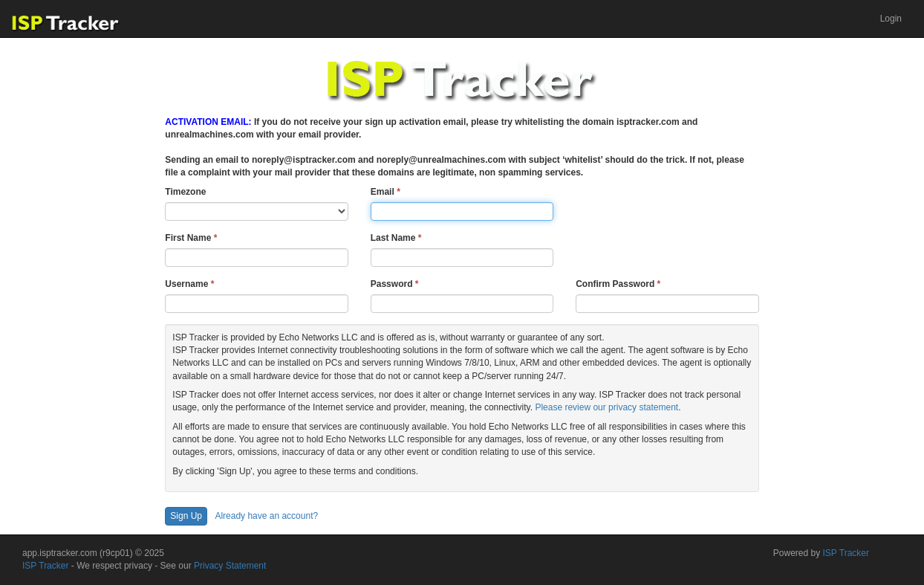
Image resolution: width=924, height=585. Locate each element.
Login (891, 19)
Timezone (185, 192)
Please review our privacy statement (606, 407)
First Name (191, 238)
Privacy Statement (230, 566)
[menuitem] (891, 19)
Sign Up (186, 516)
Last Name (396, 238)
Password (395, 284)
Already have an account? (266, 516)
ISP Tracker (45, 566)
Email (385, 192)
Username (189, 284)
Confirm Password (618, 284)
